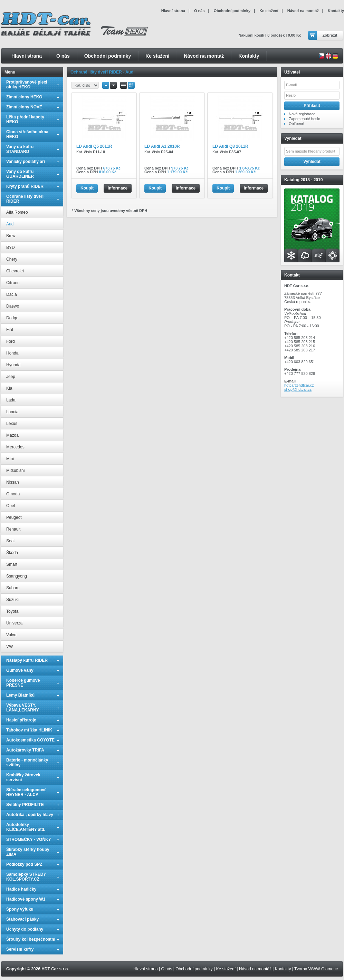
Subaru (13, 588)
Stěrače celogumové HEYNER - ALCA (26, 792)
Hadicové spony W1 (26, 899)
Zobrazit (330, 35)
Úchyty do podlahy (25, 929)
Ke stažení (157, 56)
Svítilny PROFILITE (25, 805)
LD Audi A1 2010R (162, 146)
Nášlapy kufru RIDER (27, 660)
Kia (9, 388)
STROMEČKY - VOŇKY (29, 840)
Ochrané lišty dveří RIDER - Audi (103, 72)
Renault (13, 529)
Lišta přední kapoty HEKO (25, 119)
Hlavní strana (27, 56)
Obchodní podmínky (108, 56)
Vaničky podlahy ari (26, 162)
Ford (11, 341)
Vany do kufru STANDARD (20, 149)
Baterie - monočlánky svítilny (27, 763)
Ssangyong (17, 576)
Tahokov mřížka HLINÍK (29, 730)
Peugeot (14, 517)
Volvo (11, 635)
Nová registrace (302, 114)
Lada (11, 400)
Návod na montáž (204, 56)
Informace (118, 188)
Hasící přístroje (21, 720)
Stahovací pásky (22, 919)
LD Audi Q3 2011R (230, 146)
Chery (12, 259)
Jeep (11, 377)
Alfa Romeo (17, 212)
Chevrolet (15, 271)
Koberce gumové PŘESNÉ (23, 683)
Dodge (12, 318)
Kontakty (249, 56)
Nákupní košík (251, 35)
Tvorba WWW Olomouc (316, 969)
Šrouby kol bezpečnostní (31, 939)
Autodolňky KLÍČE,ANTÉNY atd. (26, 827)
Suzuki (12, 600)
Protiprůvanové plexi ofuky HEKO (27, 85)
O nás (63, 56)
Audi (10, 224)
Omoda (13, 494)
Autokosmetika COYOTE (30, 740)
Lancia (12, 412)
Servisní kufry (20, 949)
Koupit (87, 188)
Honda (12, 353)
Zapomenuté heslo (304, 119)
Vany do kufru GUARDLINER (20, 174)
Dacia (12, 294)
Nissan (13, 482)
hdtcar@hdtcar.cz (299, 385)
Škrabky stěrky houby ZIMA (28, 852)
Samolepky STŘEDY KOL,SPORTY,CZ (26, 877)
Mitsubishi (15, 470)
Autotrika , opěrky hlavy (30, 815)
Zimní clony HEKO (24, 97)
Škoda (12, 553)
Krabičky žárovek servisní (23, 777)
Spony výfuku (20, 909)
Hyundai (14, 365)
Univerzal (15, 623)
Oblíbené (297, 124)
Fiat (10, 330)
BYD (11, 248)
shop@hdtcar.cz (298, 389)
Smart (12, 564)
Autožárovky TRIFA (25, 750)
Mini (10, 459)
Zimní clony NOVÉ (24, 107)
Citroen (13, 283)
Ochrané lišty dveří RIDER (25, 199)
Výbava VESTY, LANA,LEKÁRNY (23, 708)
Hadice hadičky (21, 889)
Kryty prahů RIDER (25, 186)
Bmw (11, 236)
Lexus (12, 424)
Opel (11, 506)
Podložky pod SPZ (24, 864)
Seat (11, 541)
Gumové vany (20, 670)
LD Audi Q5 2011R (94, 146)
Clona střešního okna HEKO (27, 134)
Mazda (12, 435)
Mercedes (15, 447)
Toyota (12, 611)
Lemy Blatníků (20, 695)
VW (9, 647)
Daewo (13, 306)
